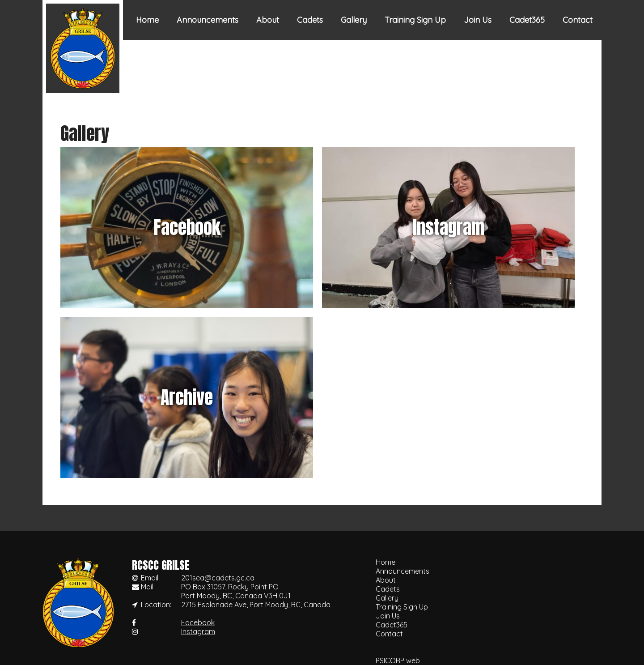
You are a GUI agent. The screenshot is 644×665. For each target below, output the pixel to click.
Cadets (310, 20)
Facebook (198, 622)
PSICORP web (398, 661)
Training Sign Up (415, 20)
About (268, 20)
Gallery (354, 20)
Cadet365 (527, 20)
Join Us (478, 20)
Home (147, 20)
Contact (578, 20)
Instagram (198, 631)
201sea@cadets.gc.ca (218, 578)
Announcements (208, 20)
